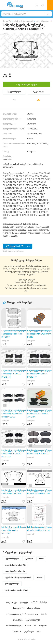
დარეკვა (24, 602)
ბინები (44, 614)
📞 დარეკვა (39, 92)
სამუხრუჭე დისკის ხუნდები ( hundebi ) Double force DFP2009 (14, 334)
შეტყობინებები (14, 92)
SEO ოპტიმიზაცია (14, 626)
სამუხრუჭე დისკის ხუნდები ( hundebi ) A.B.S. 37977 (39, 452)
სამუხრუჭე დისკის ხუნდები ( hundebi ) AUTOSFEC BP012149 (39, 374)
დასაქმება (18, 620)
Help (39, 631)
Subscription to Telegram (18, 246)
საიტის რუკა (11, 602)
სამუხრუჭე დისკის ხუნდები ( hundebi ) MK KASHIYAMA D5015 (39, 334)
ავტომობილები (33, 620)
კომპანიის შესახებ (39, 602)
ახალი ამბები (33, 608)
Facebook (17, 631)
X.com (28, 626)
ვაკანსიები (29, 631)
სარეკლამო (19, 608)
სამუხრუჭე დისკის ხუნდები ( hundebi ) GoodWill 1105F (39, 492)
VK (35, 626)
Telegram (43, 626)
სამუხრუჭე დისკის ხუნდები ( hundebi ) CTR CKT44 (14, 492)
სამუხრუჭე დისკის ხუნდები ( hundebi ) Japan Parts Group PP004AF (14, 414)
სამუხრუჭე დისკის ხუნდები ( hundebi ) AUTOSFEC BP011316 (14, 454)
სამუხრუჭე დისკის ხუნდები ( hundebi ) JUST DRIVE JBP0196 (39, 414)
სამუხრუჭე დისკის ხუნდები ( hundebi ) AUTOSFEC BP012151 (14, 374)
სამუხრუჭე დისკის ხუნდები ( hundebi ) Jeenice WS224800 (14, 530)
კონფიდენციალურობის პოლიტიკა (22, 614)
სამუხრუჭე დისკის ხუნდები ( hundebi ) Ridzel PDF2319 (39, 529)
